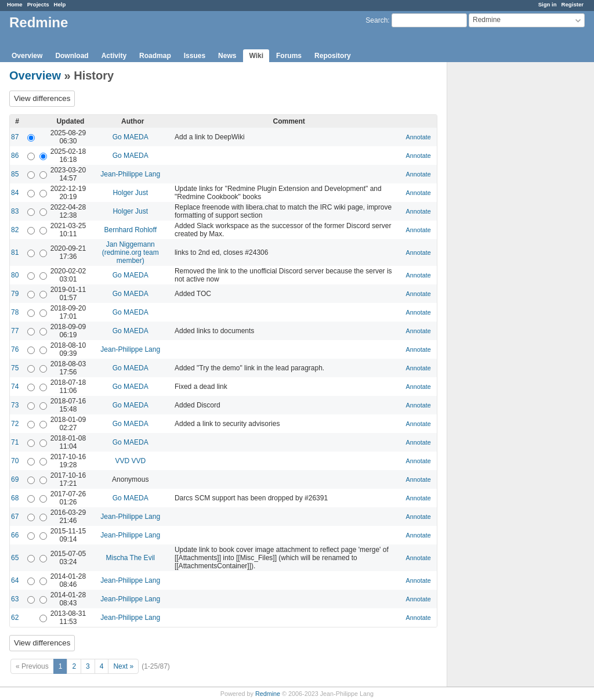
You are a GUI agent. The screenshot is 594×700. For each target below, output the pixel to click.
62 (15, 618)
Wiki (256, 56)
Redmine (268, 694)
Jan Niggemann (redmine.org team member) (131, 252)
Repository (333, 56)
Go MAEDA (131, 137)
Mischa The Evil (130, 558)
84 (15, 193)
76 (15, 349)
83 (15, 211)
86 (15, 156)
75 (15, 368)
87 (15, 137)
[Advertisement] (505, 244)
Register (573, 4)
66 (15, 535)
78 (15, 312)
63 (15, 599)
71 (15, 442)
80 (15, 275)
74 (15, 387)
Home (15, 4)
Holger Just (130, 193)
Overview (27, 56)
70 (15, 461)
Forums (289, 56)
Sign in (548, 4)
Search (376, 20)
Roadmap (155, 56)
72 (15, 424)
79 (15, 294)
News (227, 56)
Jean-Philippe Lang (130, 174)
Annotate (419, 137)
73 (15, 405)
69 (15, 479)
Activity (114, 56)
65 (15, 558)
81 (15, 252)
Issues (195, 56)
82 (15, 230)
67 (15, 517)
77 (15, 331)
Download (72, 56)
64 (15, 580)
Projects (38, 4)
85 (15, 174)
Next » (123, 666)
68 (15, 498)
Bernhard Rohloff (130, 230)
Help (60, 4)
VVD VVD (130, 461)
